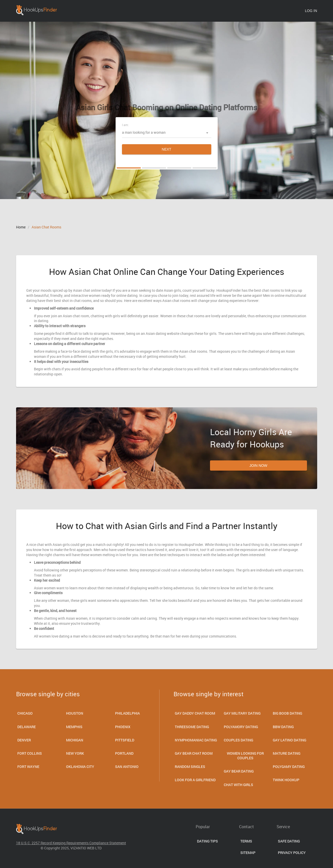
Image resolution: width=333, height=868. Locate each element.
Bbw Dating (283, 727)
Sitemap (248, 853)
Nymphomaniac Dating (196, 740)
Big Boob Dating (287, 713)
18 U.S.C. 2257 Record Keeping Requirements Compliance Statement (71, 843)
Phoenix (123, 727)
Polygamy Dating (289, 767)
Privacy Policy (292, 853)
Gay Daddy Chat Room (195, 713)
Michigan (75, 740)
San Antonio (127, 767)
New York (75, 753)
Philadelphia (127, 713)
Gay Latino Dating (289, 740)
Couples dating (238, 740)
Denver (24, 740)
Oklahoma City (80, 767)
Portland (124, 753)
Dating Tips (207, 841)
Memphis (74, 727)
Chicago (25, 713)
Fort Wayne (28, 767)
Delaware (27, 727)
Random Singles (190, 767)
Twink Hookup (286, 780)
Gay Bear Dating (239, 771)
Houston (75, 713)
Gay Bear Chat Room (194, 753)
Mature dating (287, 753)
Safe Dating (289, 841)
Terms (246, 841)
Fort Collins (30, 753)
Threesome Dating (192, 727)
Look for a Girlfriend (195, 780)
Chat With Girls (238, 785)
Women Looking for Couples (245, 756)
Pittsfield (125, 740)
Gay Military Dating (242, 713)
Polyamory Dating (241, 727)
